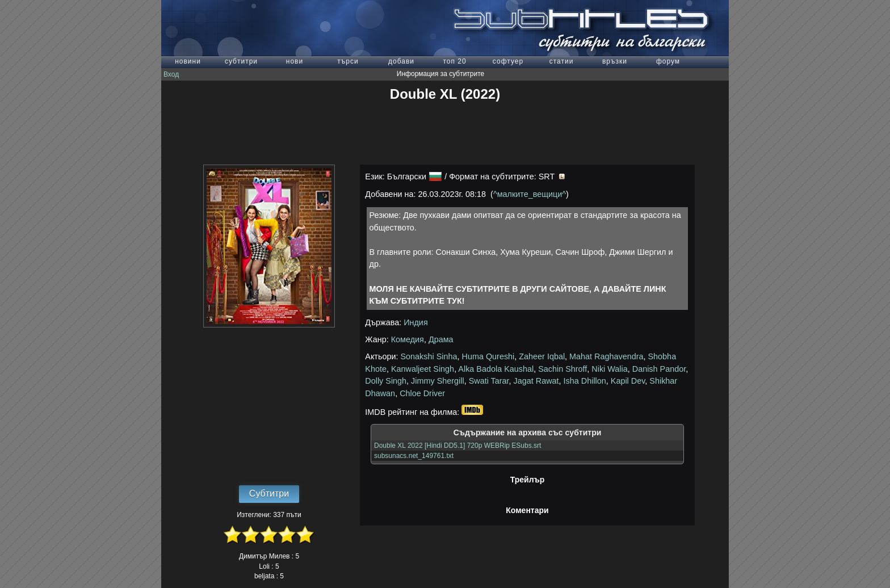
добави (401, 61)
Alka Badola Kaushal (496, 369)
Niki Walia (609, 369)
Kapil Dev (628, 381)
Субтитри (269, 493)
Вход (171, 74)
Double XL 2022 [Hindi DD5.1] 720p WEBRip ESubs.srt (457, 446)
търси (348, 61)
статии (562, 61)
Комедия (408, 339)
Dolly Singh (386, 381)
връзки (615, 61)
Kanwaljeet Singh (423, 369)
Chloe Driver (422, 393)
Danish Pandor (659, 369)
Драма (441, 339)
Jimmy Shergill (438, 381)
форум (668, 61)
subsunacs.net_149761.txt (414, 456)
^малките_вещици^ (530, 194)
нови (295, 61)
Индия (416, 322)
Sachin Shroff (562, 369)
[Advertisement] (445, 133)
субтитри (241, 61)
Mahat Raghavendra (606, 356)
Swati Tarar (489, 381)
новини (188, 61)
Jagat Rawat (536, 381)
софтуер (508, 61)
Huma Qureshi (488, 356)
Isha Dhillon (585, 381)
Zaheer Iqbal (542, 356)
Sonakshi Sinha (429, 356)
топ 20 (454, 61)
